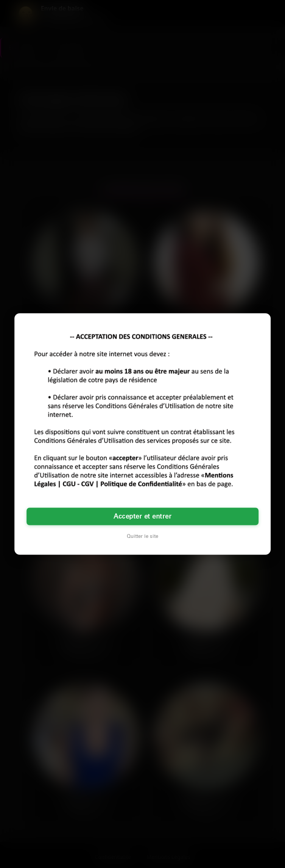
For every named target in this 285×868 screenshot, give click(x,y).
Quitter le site (142, 536)
